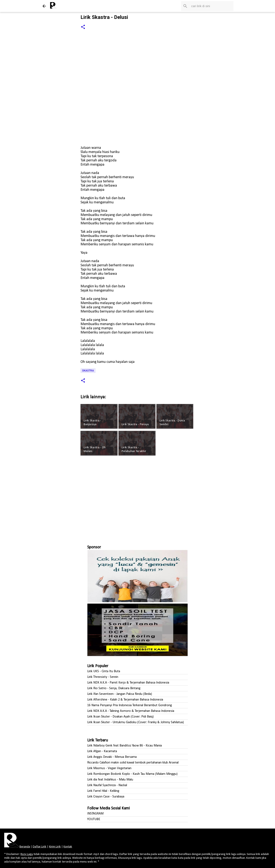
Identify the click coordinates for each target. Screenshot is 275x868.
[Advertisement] (137, 498)
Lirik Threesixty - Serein (103, 677)
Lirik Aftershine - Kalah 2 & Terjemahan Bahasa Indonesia (125, 700)
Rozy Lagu (27, 854)
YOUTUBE (94, 819)
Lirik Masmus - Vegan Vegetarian (109, 768)
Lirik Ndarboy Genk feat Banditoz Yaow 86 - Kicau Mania (125, 746)
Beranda (25, 847)
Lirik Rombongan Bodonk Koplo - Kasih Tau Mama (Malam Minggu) (132, 774)
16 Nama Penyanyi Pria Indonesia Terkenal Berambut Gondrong (130, 705)
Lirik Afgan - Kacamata (102, 751)
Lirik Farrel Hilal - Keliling (103, 791)
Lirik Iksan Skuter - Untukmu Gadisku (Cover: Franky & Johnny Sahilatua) (136, 722)
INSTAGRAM (95, 814)
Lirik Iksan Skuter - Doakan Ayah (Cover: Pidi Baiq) (120, 717)
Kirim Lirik (55, 847)
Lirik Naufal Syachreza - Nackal (107, 785)
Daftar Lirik (40, 847)
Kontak (68, 847)
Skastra (88, 371)
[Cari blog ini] (211, 6)
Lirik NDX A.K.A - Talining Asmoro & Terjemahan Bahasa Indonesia (131, 711)
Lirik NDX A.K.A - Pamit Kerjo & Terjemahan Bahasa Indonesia (128, 683)
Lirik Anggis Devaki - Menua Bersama (112, 757)
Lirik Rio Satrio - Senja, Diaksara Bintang (114, 688)
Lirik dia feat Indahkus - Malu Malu (110, 780)
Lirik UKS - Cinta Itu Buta (104, 671)
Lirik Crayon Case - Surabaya (106, 797)
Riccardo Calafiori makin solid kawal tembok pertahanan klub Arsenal (133, 763)
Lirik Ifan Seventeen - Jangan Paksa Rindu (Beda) (120, 694)
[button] (83, 27)
